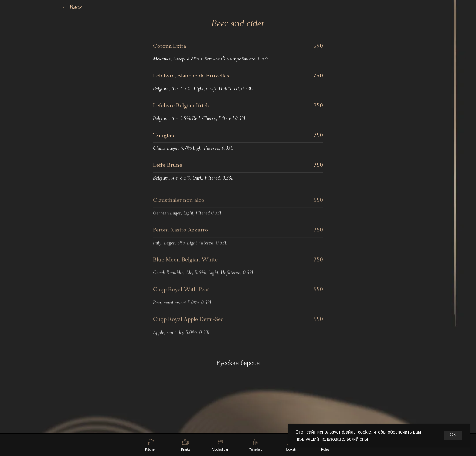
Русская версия (238, 364)
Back (72, 8)
